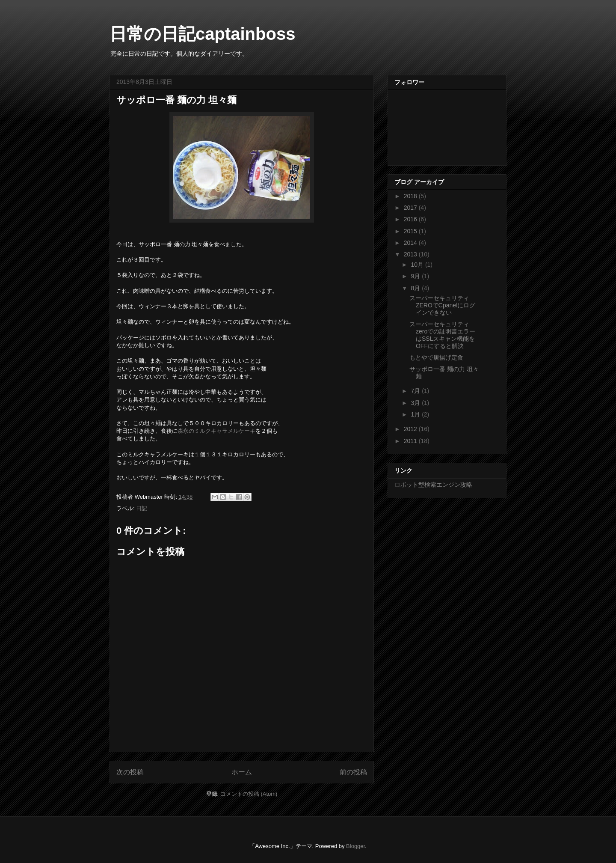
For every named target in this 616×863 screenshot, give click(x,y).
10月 (418, 265)
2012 (411, 429)
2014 (411, 243)
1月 (416, 414)
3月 (416, 403)
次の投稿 (130, 772)
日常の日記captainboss (202, 34)
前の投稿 (353, 772)
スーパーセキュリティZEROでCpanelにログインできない (442, 305)
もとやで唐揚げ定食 (436, 357)
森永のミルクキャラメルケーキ (216, 431)
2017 (411, 208)
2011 (411, 441)
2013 (411, 254)
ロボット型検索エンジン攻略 (433, 485)
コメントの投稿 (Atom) (249, 794)
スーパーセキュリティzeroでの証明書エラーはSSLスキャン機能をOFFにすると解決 (442, 335)
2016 (411, 219)
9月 (416, 276)
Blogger (355, 846)
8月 (416, 288)
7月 (416, 391)
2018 (411, 196)
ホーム (242, 772)
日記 (142, 508)
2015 (411, 231)
